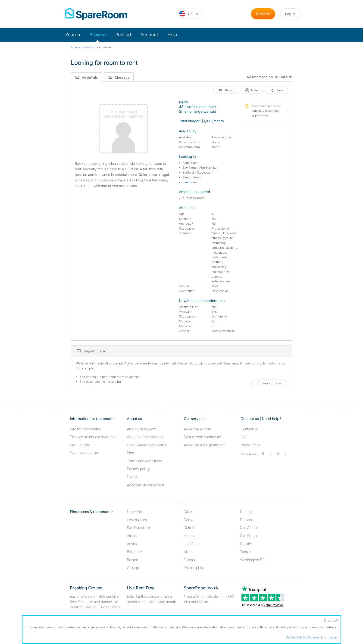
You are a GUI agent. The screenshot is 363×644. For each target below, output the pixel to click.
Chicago (134, 568)
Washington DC (253, 560)
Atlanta (132, 536)
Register (263, 14)
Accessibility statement (145, 485)
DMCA (132, 477)
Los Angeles (137, 520)
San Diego (248, 536)
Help (172, 35)
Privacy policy (138, 469)
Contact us (249, 429)
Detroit (189, 528)
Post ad (123, 35)
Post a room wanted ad (202, 437)
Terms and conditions (144, 461)
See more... (190, 182)
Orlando (190, 560)
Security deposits (84, 453)
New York (135, 512)
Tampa (246, 552)
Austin (132, 544)
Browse (98, 35)
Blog (130, 453)
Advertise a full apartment (204, 445)
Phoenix (247, 512)
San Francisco (138, 528)
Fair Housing (80, 445)
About (142, 429)
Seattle (246, 544)
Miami (188, 552)
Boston (133, 560)
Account (149, 35)
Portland (247, 520)
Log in (290, 14)
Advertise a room (198, 429)
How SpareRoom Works (146, 445)
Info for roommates (85, 429)
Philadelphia (193, 568)
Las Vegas (192, 544)
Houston (191, 536)
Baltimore (134, 552)
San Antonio (250, 528)
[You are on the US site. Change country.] (190, 14)
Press (251, 445)
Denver (190, 520)
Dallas (188, 512)
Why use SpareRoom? (145, 437)
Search (73, 35)
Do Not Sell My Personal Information (311, 637)
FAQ (244, 437)
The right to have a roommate (94, 437)
